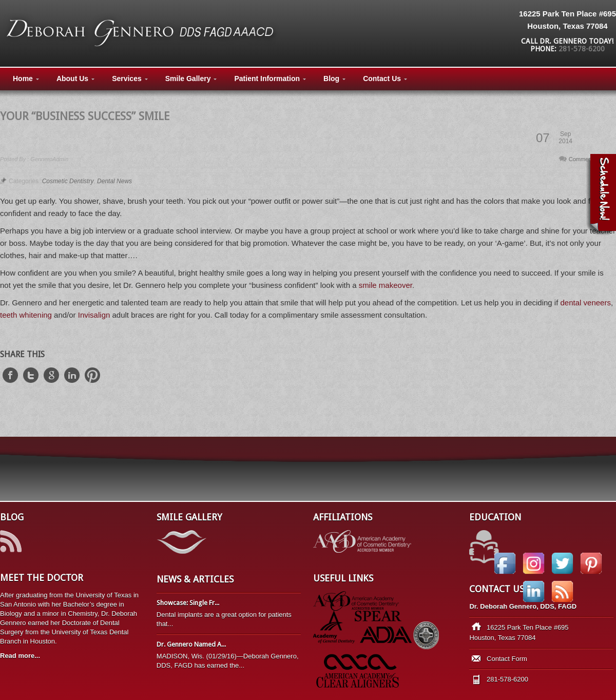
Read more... (20, 656)
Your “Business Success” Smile (85, 116)
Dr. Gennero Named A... (191, 644)
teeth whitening (26, 315)
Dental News (114, 181)
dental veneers (586, 303)
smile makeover (386, 285)
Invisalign (95, 315)
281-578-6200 (582, 49)
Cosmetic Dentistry (68, 181)
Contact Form (507, 659)
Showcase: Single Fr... (188, 603)
